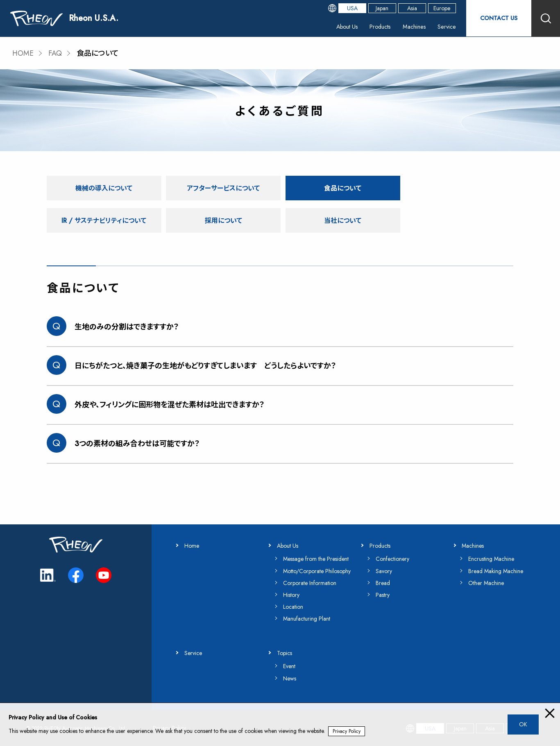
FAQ (56, 53)
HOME (23, 53)
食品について (339, 187)
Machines (414, 26)
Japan (382, 8)
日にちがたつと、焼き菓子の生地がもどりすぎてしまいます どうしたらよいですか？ (205, 366)
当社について (221, 220)
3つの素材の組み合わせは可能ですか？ (137, 444)
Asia (412, 8)
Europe (442, 8)
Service (445, 26)
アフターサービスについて (221, 187)
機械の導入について (103, 187)
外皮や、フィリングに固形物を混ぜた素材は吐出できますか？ (170, 405)
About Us (347, 26)
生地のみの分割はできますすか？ (127, 327)
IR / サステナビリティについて (457, 187)
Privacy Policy (347, 731)
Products (380, 26)
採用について (103, 220)
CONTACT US (499, 18)
